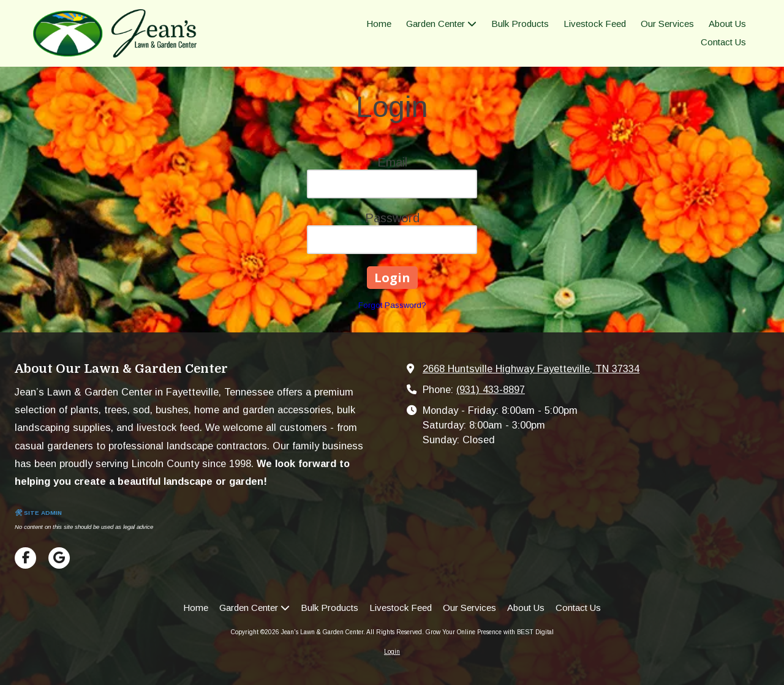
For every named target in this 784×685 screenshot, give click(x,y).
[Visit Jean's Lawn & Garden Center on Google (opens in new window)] (59, 558)
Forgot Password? (392, 305)
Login (392, 652)
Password (392, 218)
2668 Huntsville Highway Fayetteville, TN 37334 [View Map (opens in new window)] (531, 369)
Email (392, 162)
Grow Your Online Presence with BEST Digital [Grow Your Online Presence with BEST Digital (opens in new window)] (490, 632)
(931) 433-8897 (491, 389)
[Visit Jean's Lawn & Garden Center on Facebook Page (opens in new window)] (25, 558)
